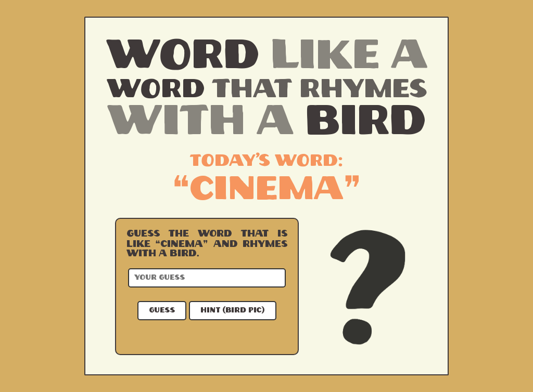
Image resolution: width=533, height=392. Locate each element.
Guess (162, 311)
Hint (233, 311)
